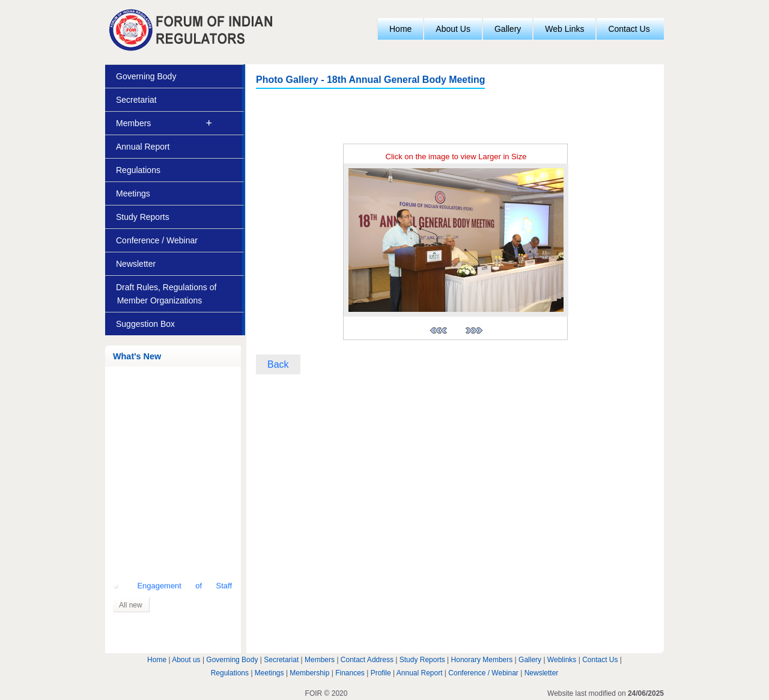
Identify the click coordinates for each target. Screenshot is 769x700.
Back (278, 364)
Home (400, 29)
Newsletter (136, 264)
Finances (350, 673)
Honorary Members (482, 660)
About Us (453, 29)
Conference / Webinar (157, 240)
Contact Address (367, 660)
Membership (309, 673)
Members (133, 123)
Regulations (138, 170)
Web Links (564, 29)
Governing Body (146, 76)
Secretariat (136, 100)
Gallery (508, 29)
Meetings (133, 193)
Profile (381, 673)
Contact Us (629, 29)
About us (186, 660)
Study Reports (143, 217)
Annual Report (143, 147)
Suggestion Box (145, 324)
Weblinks (562, 660)
